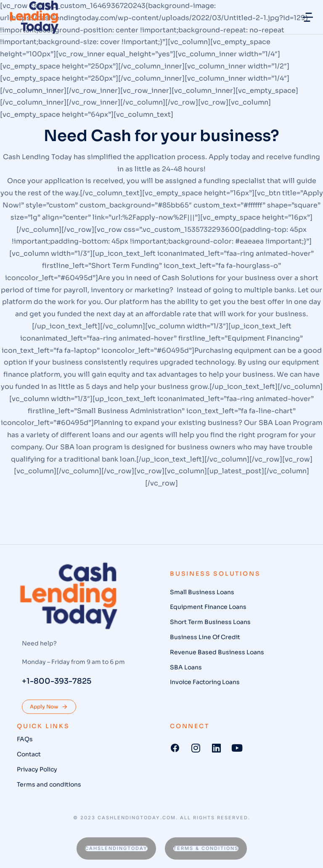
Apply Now (49, 707)
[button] (308, 17)
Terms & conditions (206, 848)
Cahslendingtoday (116, 848)
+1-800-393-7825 (57, 681)
